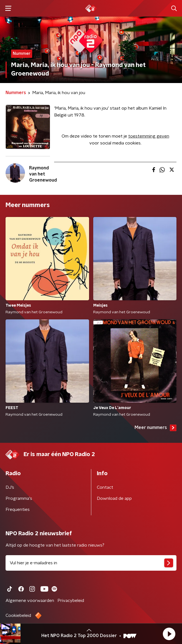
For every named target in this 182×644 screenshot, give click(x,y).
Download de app (114, 498)
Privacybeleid (71, 601)
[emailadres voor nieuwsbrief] (91, 563)
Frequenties (18, 509)
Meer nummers (156, 428)
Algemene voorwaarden (30, 601)
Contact (105, 487)
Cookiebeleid (18, 615)
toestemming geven (149, 136)
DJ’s (10, 487)
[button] (169, 634)
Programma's (19, 498)
